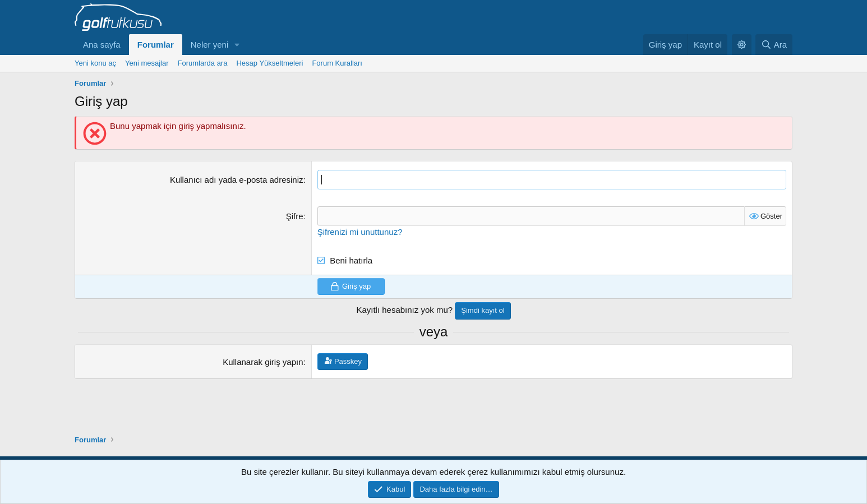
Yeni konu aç (95, 63)
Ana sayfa (102, 45)
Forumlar (156, 45)
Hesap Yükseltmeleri (269, 63)
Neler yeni (210, 45)
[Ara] (774, 45)
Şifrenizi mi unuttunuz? (360, 232)
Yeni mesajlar (147, 63)
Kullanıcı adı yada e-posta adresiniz (237, 180)
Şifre (295, 216)
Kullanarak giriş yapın (263, 362)
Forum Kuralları (337, 63)
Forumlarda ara (203, 63)
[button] (237, 45)
